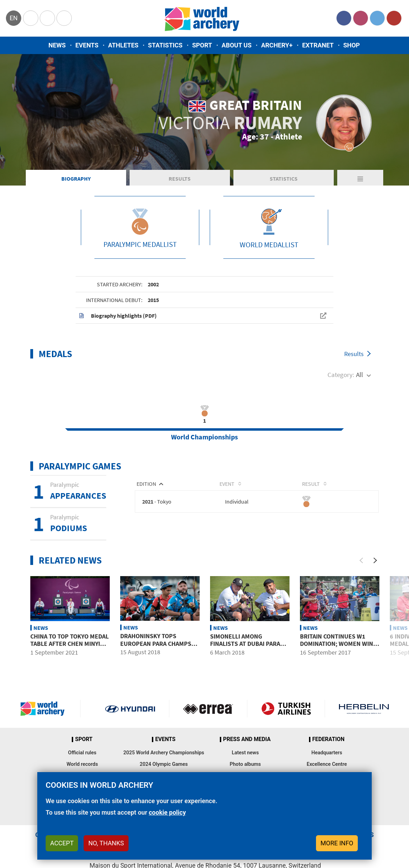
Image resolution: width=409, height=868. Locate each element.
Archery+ (277, 45)
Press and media (247, 740)
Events (87, 45)
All (360, 376)
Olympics (31, 18)
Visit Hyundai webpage (130, 710)
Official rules (82, 754)
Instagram (361, 18)
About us (237, 45)
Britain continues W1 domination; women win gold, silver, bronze (337, 645)
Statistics (165, 45)
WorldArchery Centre (64, 18)
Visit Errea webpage (208, 710)
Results (180, 179)
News (57, 45)
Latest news (245, 754)
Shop (352, 45)
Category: (341, 376)
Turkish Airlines (286, 710)
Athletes (123, 45)
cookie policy (167, 812)
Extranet (318, 45)
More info (337, 843)
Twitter (377, 18)
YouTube (394, 18)
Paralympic (47, 18)
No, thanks (106, 843)
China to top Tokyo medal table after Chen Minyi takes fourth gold (70, 645)
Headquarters (327, 754)
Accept (62, 843)
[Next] (375, 561)
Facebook (344, 18)
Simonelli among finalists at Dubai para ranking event (245, 645)
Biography (76, 179)
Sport (202, 45)
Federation (328, 740)
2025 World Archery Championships (164, 754)
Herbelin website (364, 710)
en (13, 18)
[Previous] (361, 561)
